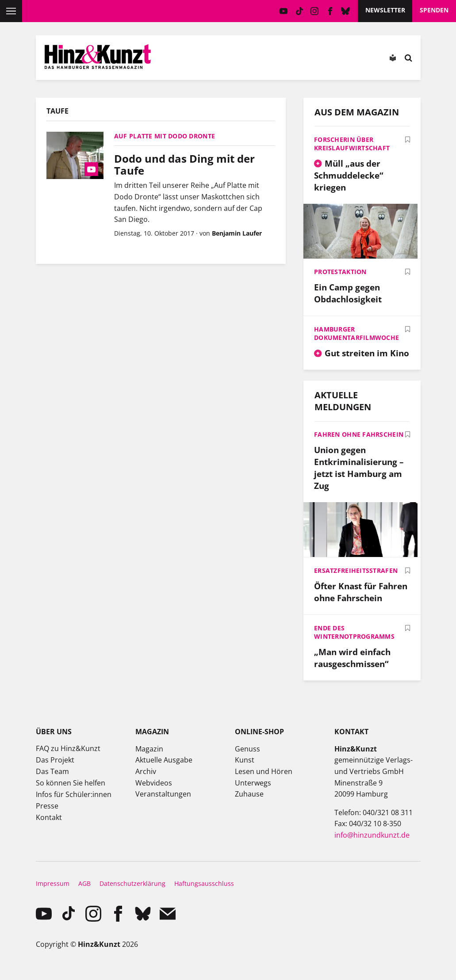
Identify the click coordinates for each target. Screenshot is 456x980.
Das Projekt (55, 760)
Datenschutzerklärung (132, 883)
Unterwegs (253, 783)
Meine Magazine (238, 60)
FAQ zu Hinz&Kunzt (68, 748)
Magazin (149, 749)
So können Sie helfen (71, 783)
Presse (47, 806)
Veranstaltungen (163, 794)
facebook (330, 11)
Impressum (53, 883)
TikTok (299, 11)
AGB (84, 883)
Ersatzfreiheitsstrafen (356, 570)
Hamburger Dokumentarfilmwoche (356, 333)
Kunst (245, 760)
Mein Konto (214, 60)
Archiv (146, 771)
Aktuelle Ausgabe (164, 760)
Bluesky (346, 11)
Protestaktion (340, 272)
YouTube (284, 11)
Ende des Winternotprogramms (354, 632)
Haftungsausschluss (204, 883)
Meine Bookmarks (264, 60)
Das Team (52, 771)
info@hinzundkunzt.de (372, 835)
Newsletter (385, 10)
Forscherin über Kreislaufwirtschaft (352, 144)
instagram (315, 11)
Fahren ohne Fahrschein (359, 434)
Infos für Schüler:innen (74, 794)
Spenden (434, 10)
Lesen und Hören (264, 771)
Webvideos (154, 783)
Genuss (247, 749)
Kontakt (49, 817)
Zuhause (249, 794)
